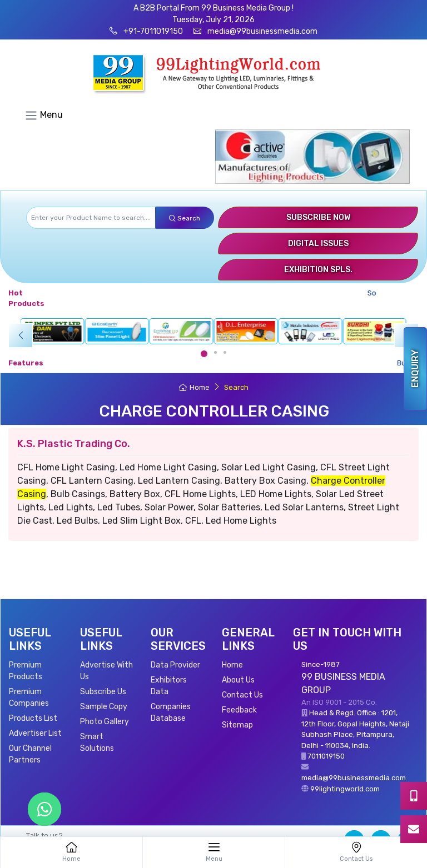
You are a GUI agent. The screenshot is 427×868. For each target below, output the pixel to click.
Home (194, 387)
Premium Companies (29, 698)
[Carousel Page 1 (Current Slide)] (204, 354)
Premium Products (26, 671)
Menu (44, 116)
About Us (238, 680)
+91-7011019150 (152, 31)
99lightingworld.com (345, 789)
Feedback (239, 710)
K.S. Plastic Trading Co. (74, 444)
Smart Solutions (97, 742)
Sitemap (237, 725)
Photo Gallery (105, 722)
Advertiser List (35, 733)
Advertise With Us (106, 671)
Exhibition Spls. (318, 270)
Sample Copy (104, 707)
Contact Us (242, 695)
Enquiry (415, 369)
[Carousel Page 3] (225, 352)
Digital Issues (318, 244)
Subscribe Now (318, 217)
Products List (33, 718)
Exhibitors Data (169, 686)
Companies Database (171, 713)
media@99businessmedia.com (262, 31)
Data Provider (175, 665)
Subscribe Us (103, 692)
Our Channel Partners (30, 754)
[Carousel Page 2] (215, 352)
